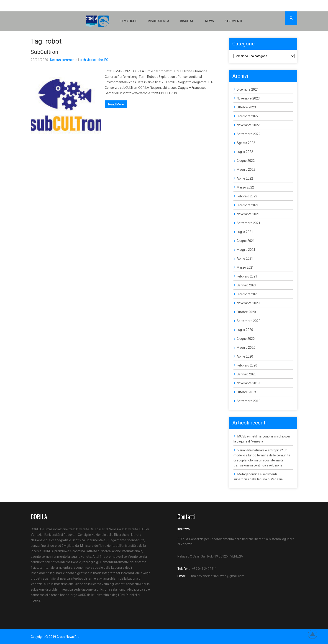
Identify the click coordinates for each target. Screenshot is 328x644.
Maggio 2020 (246, 348)
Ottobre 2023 (246, 107)
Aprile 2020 (245, 356)
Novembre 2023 (248, 98)
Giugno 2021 (246, 241)
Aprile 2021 (245, 259)
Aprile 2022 (245, 178)
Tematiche (129, 21)
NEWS (209, 21)
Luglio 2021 (245, 232)
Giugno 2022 (246, 161)
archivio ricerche (91, 60)
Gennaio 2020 (247, 374)
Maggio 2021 (246, 250)
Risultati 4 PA (159, 21)
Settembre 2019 (249, 401)
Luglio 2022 (245, 152)
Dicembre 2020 (248, 294)
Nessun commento (64, 60)
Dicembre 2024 (248, 89)
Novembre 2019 (248, 383)
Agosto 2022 (246, 143)
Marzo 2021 (245, 267)
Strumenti (233, 21)
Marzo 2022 (245, 187)
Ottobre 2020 (246, 312)
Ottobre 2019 (246, 392)
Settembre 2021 (249, 223)
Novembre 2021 (248, 214)
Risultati (187, 21)
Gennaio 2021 (247, 285)
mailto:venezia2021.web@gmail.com (218, 576)
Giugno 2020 (246, 339)
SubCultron (45, 52)
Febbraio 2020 (247, 365)
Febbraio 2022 (247, 196)
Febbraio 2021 (247, 276)
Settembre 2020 (249, 321)
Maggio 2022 (246, 170)
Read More (116, 104)
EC (106, 60)
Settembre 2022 (249, 134)
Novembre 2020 (248, 303)
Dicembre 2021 (248, 205)
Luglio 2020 (245, 330)
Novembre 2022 (248, 125)
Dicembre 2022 (248, 116)
